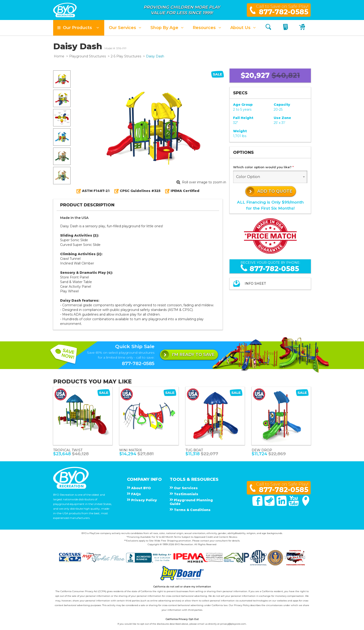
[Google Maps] (306, 505)
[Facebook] (258, 505)
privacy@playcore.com (233, 624)
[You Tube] (294, 505)
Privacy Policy (242, 605)
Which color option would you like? (263, 167)
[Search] (268, 28)
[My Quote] (286, 28)
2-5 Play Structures (126, 56)
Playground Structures (88, 56)
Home (59, 56)
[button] (79, 28)
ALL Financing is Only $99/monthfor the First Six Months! (270, 205)
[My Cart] (303, 28)
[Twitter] (270, 505)
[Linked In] (282, 505)
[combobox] (270, 177)
